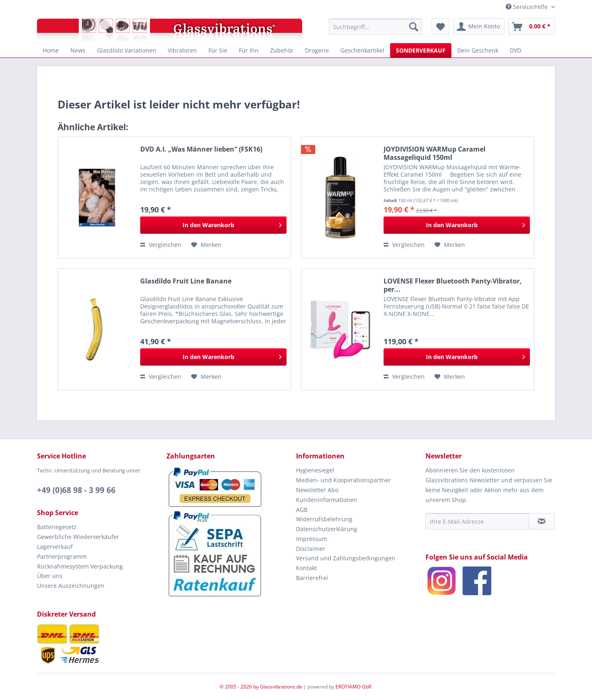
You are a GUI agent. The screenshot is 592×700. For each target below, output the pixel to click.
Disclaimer (311, 549)
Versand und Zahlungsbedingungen (346, 558)
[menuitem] (376, 27)
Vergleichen (161, 245)
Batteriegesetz (57, 527)
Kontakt (306, 568)
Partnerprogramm (62, 556)
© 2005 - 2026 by (240, 687)
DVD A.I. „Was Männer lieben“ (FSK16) (201, 149)
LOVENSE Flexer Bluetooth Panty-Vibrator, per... (453, 285)
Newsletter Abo (317, 490)
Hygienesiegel (315, 470)
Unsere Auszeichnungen (71, 586)
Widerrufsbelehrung (324, 519)
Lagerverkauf (55, 547)
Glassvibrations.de (281, 687)
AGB (302, 510)
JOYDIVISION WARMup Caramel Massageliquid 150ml (435, 153)
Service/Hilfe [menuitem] (527, 7)
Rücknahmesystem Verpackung (80, 566)
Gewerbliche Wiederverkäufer (78, 537)
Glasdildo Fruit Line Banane (186, 281)
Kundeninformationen (327, 500)
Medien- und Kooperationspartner (343, 480)
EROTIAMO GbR (353, 687)
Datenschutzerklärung (327, 529)
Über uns (50, 576)
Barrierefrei (312, 578)
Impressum (312, 539)
